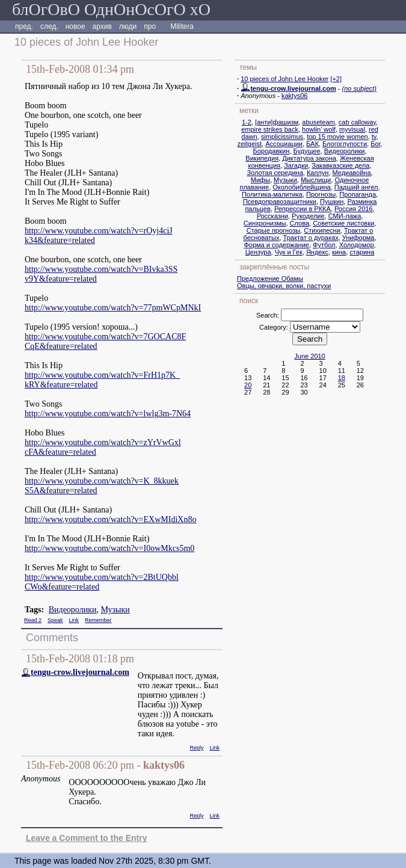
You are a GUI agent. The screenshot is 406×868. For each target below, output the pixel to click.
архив (102, 26)
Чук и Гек (289, 252)
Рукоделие (308, 216)
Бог (375, 144)
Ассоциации (284, 144)
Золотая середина (275, 173)
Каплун (318, 173)
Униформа (358, 238)
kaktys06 (294, 96)
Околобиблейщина (301, 187)
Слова (300, 223)
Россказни (272, 216)
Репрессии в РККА (303, 209)
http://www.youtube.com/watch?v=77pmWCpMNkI (113, 308)
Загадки (296, 165)
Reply (196, 748)
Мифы (260, 180)
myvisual (352, 129)
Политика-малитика (272, 194)
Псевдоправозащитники (280, 202)
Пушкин (332, 202)
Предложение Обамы (270, 279)
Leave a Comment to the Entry (87, 838)
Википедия (262, 158)
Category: (274, 327)
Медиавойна (352, 173)
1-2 (247, 122)
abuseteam (318, 122)
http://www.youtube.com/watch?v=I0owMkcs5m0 (109, 548)
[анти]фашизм (277, 122)
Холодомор (357, 245)
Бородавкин (272, 151)
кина (339, 252)
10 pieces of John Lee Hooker (285, 79)
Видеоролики (73, 610)
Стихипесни (322, 230)
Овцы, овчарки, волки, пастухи (284, 286)
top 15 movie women (337, 137)
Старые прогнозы (273, 230)
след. (49, 26)
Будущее (306, 151)
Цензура (258, 252)
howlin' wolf (319, 129)
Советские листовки (343, 223)
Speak (55, 620)
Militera (182, 26)
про (150, 26)
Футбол (324, 245)
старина (362, 252)
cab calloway (357, 122)
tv (374, 137)
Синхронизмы (265, 223)
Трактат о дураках (311, 238)
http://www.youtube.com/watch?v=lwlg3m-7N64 (108, 414)
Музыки (115, 610)
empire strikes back (270, 129)
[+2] (336, 79)
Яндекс (317, 252)
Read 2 (33, 620)
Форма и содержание (276, 245)
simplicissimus (282, 137)
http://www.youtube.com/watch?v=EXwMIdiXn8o (110, 519)
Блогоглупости (345, 144)
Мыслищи (316, 180)
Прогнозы (321, 194)
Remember (98, 620)
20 (248, 385)
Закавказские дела (340, 165)
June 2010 (309, 356)
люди (128, 26)
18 (342, 378)
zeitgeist (250, 144)
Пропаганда (358, 194)
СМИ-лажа (345, 216)
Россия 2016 (354, 209)
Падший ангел (356, 187)
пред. (24, 26)
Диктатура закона (309, 158)
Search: (268, 315)
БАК (312, 144)
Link (74, 620)
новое (75, 26)
